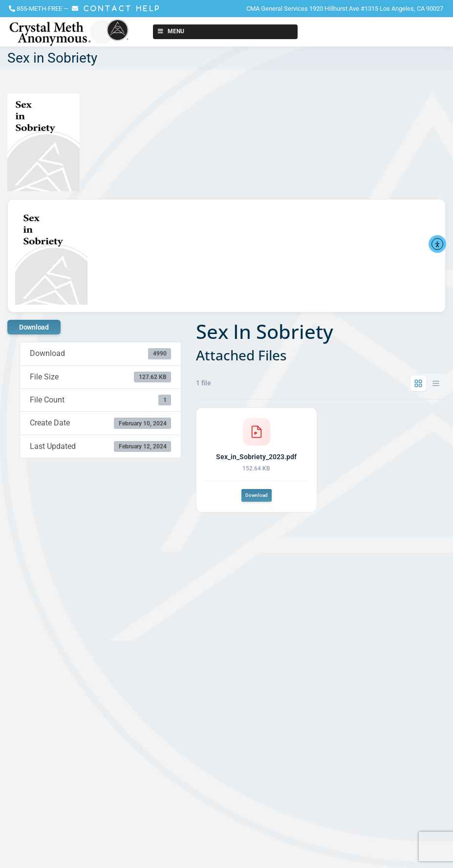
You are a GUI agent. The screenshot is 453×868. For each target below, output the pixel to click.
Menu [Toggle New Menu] (170, 31)
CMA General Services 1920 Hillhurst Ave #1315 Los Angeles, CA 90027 (345, 9)
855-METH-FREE (39, 9)
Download (34, 327)
